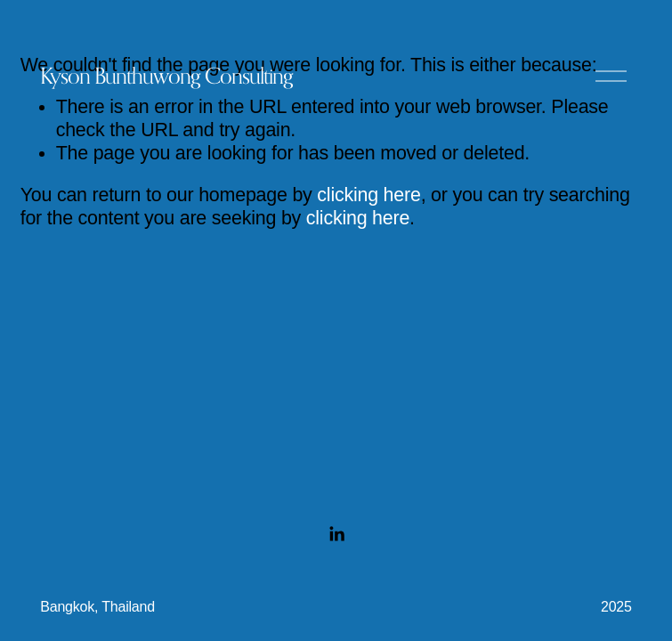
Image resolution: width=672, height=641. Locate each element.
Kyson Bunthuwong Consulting (166, 76)
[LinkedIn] (336, 534)
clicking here (368, 195)
